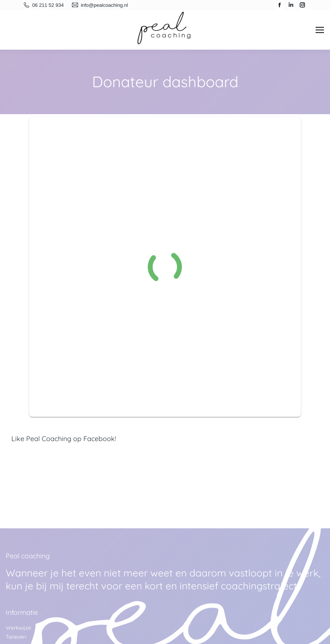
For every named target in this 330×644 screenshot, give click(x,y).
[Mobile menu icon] (320, 30)
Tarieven (16, 637)
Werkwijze (18, 628)
